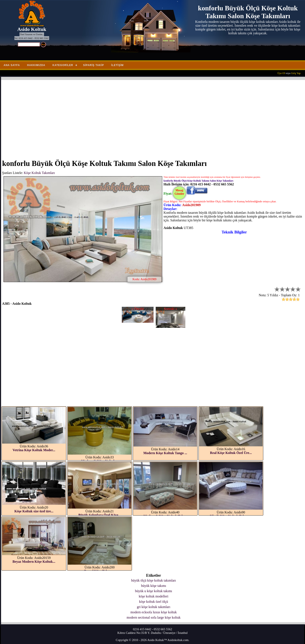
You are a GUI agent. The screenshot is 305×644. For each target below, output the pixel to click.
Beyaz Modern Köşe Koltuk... (34, 562)
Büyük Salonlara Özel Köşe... (100, 515)
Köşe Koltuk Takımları (39, 173)
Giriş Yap (296, 73)
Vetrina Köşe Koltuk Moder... (34, 450)
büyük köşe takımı (154, 586)
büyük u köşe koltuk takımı (153, 591)
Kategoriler (63, 65)
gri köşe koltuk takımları (154, 607)
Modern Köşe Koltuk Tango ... (165, 453)
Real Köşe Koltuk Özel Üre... (231, 453)
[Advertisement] (129, 117)
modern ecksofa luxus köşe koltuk (154, 612)
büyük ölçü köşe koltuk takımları (154, 580)
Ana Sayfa (12, 65)
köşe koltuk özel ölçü (154, 602)
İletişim (117, 65)
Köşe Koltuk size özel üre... (34, 511)
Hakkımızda (36, 65)
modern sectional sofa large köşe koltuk (154, 617)
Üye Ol (281, 73)
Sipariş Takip (94, 65)
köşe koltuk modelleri (154, 596)
